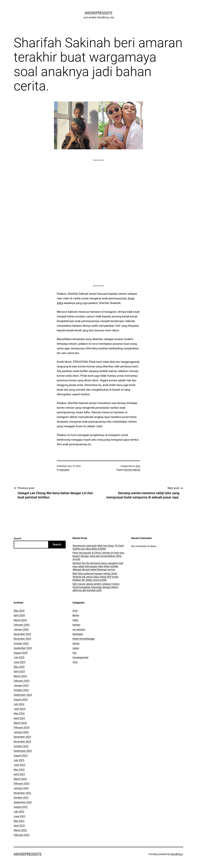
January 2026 (21, 629)
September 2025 (23, 648)
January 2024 (21, 732)
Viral (75, 662)
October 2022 (21, 798)
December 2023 (22, 737)
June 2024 (19, 709)
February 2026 (22, 625)
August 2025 (21, 653)
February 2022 (22, 835)
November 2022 (22, 793)
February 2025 (22, 681)
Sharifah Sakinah (132, 470)
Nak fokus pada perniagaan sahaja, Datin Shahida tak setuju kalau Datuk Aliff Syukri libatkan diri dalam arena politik (95, 577)
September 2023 (23, 751)
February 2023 (22, 783)
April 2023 (19, 774)
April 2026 (19, 615)
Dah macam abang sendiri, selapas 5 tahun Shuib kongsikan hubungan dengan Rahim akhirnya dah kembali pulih (96, 587)
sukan (76, 648)
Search (18, 538)
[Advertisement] (99, 181)
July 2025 (19, 657)
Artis (138, 466)
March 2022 (20, 830)
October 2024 (21, 690)
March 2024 (20, 723)
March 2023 (20, 779)
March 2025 (20, 676)
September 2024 (23, 695)
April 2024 (19, 718)
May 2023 (19, 770)
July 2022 (19, 812)
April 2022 (19, 826)
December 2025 (22, 634)
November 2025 (22, 639)
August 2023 (21, 755)
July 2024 (19, 704)
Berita (76, 615)
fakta (75, 620)
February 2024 (22, 727)
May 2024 (19, 713)
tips (75, 653)
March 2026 (20, 620)
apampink (65, 470)
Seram (76, 643)
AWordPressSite (99, 13)
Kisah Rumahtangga (84, 639)
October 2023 (21, 746)
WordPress (177, 854)
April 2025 (19, 671)
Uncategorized (80, 657)
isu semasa (79, 629)
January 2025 (21, 685)
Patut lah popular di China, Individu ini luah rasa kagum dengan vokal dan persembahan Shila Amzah (98, 556)
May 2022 (19, 821)
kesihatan (78, 634)
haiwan (76, 625)
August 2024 (21, 699)
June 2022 (19, 816)
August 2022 (21, 807)
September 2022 (23, 802)
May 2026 (19, 611)
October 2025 (21, 643)
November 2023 (22, 742)
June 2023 (19, 765)
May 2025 (19, 667)
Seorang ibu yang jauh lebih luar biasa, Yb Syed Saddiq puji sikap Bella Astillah (98, 547)
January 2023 (21, 788)
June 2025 (19, 662)
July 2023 (19, 760)
